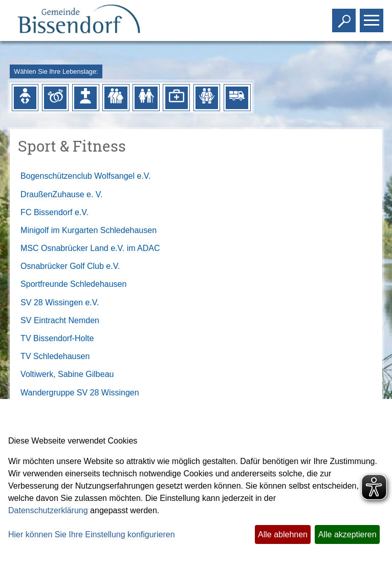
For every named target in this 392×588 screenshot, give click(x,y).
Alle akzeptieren (347, 534)
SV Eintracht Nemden (60, 320)
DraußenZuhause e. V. (61, 194)
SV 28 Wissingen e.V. (60, 302)
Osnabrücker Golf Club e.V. (70, 266)
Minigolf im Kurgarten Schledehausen (89, 230)
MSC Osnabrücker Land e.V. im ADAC (90, 248)
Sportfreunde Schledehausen (73, 284)
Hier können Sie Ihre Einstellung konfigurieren (92, 534)
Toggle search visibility (345, 16)
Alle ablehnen (283, 534)
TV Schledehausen (55, 356)
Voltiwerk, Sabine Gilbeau (67, 374)
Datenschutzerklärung (48, 510)
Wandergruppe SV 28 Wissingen (80, 393)
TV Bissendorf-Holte (57, 338)
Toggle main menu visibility (373, 16)
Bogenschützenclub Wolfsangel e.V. (85, 176)
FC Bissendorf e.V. (55, 212)
